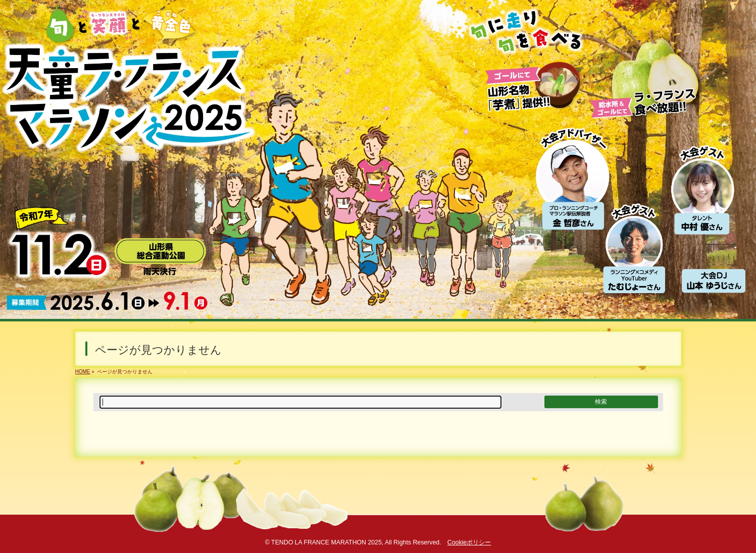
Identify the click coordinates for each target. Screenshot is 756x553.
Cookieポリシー (469, 542)
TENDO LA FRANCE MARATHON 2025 (326, 542)
